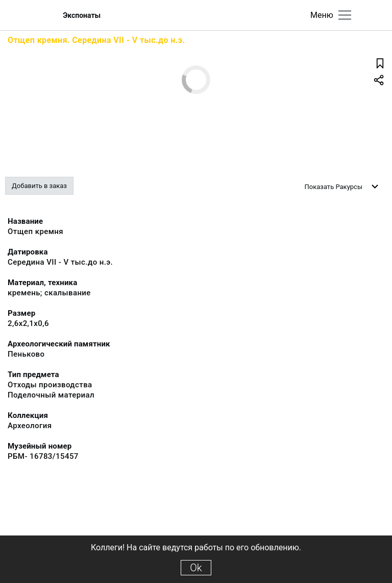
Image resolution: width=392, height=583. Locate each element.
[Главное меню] (345, 15)
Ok (196, 568)
